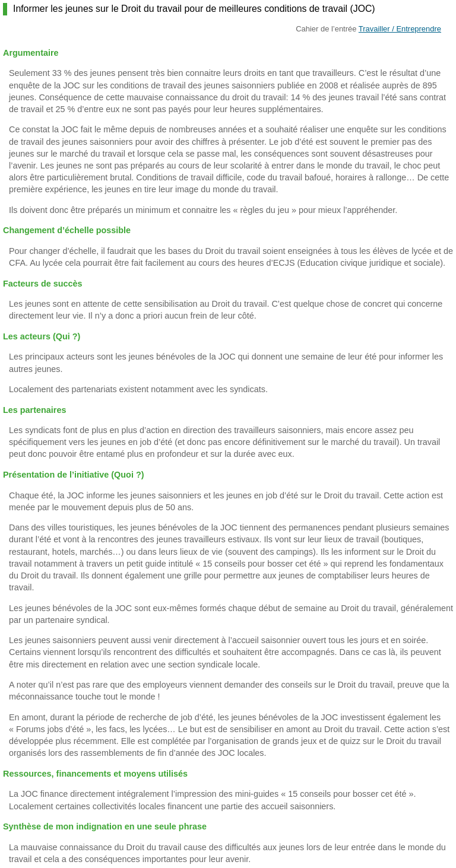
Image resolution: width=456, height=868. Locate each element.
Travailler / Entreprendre (400, 29)
